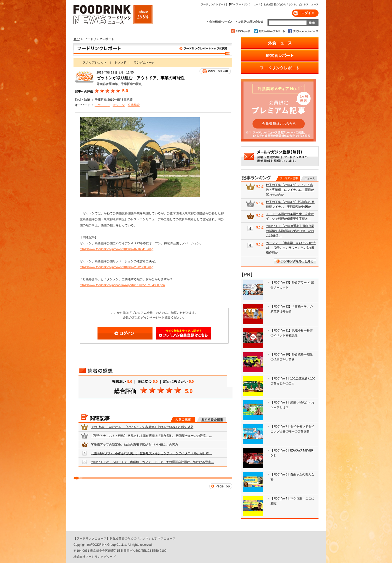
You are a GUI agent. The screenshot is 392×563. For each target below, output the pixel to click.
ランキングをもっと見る (295, 261)
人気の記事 (183, 419)
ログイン (305, 13)
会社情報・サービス (220, 22)
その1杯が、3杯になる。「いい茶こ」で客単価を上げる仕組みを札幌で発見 (142, 427)
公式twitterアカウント (270, 31)
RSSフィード (241, 31)
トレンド (120, 62)
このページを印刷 (215, 71)
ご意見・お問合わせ (249, 22)
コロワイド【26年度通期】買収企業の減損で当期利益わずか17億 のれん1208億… (290, 231)
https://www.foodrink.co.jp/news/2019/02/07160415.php (116, 249)
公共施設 (134, 105)
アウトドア (102, 105)
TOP (76, 39)
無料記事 (309, 178)
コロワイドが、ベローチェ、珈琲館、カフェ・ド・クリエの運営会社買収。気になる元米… (152, 462)
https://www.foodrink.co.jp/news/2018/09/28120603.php (116, 267)
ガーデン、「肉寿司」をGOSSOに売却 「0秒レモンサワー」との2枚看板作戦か (291, 248)
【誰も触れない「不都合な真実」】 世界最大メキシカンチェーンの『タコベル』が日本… (151, 453)
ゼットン (119, 105)
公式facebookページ (303, 31)
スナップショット (95, 62)
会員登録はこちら (183, 333)
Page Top (221, 486)
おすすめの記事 (211, 419)
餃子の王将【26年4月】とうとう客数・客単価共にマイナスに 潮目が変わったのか (290, 190)
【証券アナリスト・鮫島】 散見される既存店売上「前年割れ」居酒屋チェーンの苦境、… (151, 436)
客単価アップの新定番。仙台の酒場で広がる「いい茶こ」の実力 (134, 444)
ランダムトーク (144, 62)
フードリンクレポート (153, 49)
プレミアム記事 (288, 178)
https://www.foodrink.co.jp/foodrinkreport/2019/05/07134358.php (122, 285)
